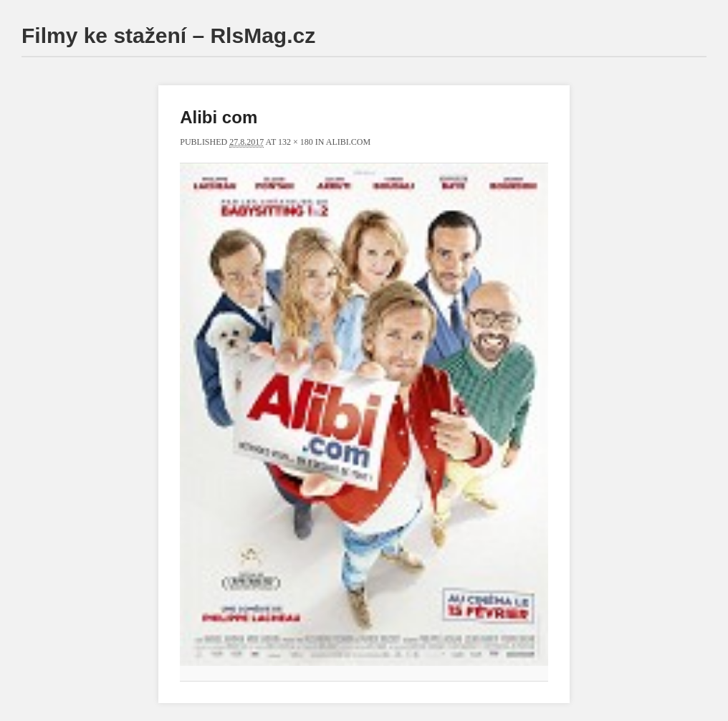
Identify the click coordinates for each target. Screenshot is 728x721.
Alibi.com (348, 142)
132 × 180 (296, 142)
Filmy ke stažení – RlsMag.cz (168, 35)
